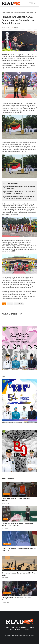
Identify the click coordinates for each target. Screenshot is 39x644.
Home (3, 13)
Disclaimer (26, 629)
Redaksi (7, 627)
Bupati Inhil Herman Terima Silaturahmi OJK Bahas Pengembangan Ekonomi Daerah (20, 197)
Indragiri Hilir (9, 13)
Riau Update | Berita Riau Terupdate (24, 636)
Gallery (10, 304)
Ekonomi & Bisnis (9, 568)
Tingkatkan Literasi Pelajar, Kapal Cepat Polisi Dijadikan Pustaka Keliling (21, 192)
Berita (6, 519)
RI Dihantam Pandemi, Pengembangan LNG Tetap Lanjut (19, 574)
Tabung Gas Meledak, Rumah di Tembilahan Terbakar (17, 599)
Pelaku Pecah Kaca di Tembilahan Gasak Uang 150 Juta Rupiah (19, 549)
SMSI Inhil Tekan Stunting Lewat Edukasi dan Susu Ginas (21, 188)
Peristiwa (7, 544)
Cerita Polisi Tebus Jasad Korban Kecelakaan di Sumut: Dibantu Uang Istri (18, 524)
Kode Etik (32, 627)
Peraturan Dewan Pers (19, 627)
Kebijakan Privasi (15, 629)
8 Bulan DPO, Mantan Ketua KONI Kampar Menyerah (16, 500)
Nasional (7, 494)
